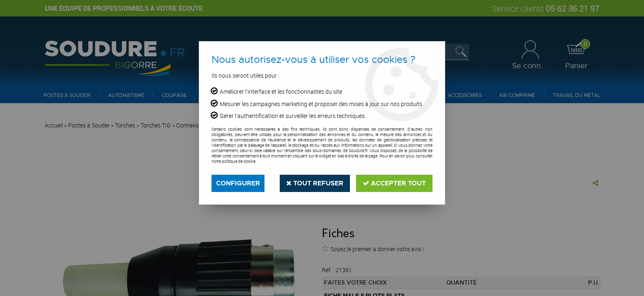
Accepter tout (394, 183)
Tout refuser (315, 183)
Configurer (238, 183)
